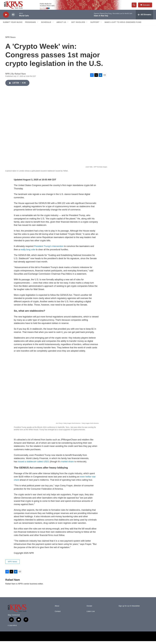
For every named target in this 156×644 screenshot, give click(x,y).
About (57, 609)
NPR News (10, 40)
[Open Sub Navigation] (38, 25)
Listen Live (91, 614)
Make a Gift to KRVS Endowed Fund (123, 25)
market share (67, 464)
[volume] (13, 18)
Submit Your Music (13, 25)
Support (95, 25)
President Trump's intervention (49, 249)
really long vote (28, 252)
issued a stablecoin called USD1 (33, 464)
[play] (6, 18)
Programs (31, 25)
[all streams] (144, 17)
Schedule (46, 25)
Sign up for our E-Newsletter (129, 609)
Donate (147, 6)
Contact (58, 614)
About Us (61, 25)
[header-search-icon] (135, 6)
